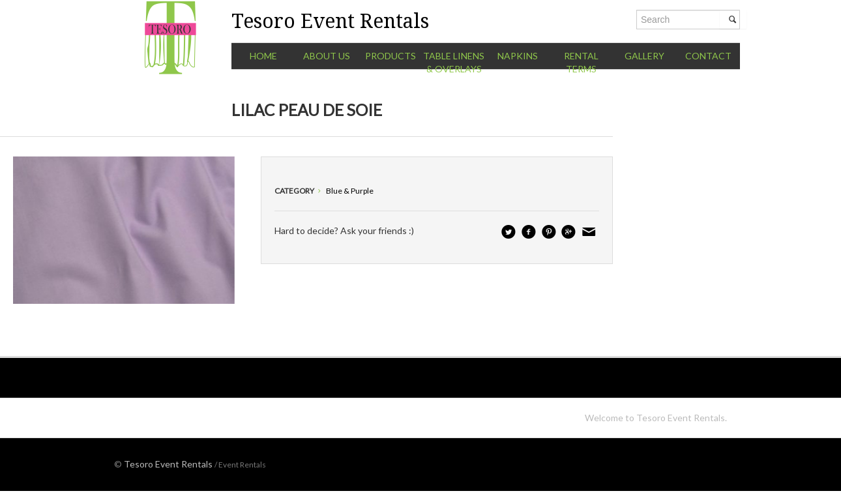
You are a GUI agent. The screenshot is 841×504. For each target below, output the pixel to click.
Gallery (644, 56)
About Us (327, 56)
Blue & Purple (350, 191)
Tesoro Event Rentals (168, 464)
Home (263, 56)
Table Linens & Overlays (454, 62)
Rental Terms (581, 62)
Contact (708, 56)
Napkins (518, 56)
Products (391, 56)
